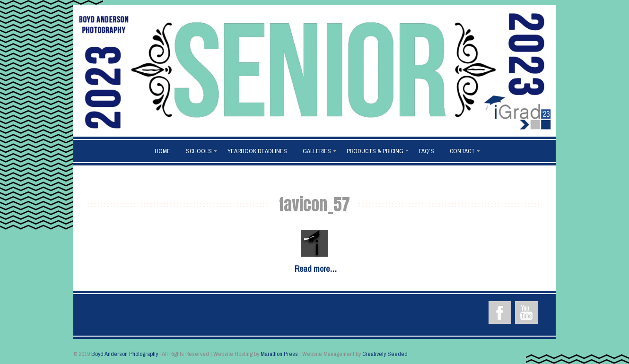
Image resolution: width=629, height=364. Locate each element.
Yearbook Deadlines (257, 151)
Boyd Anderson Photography (125, 354)
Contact (462, 151)
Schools (199, 151)
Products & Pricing (375, 151)
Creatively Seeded (385, 354)
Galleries (317, 151)
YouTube (526, 312)
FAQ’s (427, 151)
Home (162, 151)
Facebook (500, 312)
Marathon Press (279, 354)
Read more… (316, 269)
